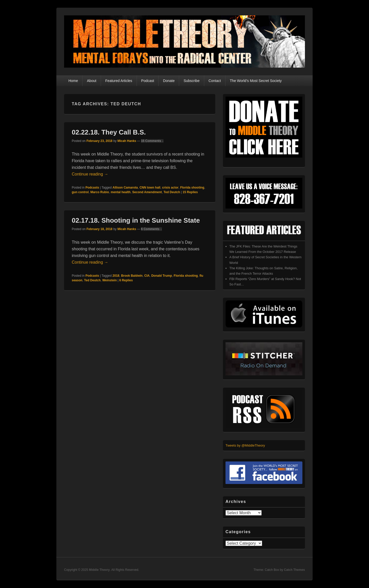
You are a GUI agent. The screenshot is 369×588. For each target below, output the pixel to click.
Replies (190, 192)
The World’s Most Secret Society (256, 81)
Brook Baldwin (132, 276)
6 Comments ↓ (151, 229)
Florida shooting (192, 188)
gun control (80, 192)
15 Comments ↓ (152, 141)
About (92, 81)
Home (73, 81)
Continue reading (90, 174)
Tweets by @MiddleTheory (245, 445)
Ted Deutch (172, 192)
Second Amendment (147, 192)
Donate (169, 81)
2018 (116, 276)
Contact (215, 81)
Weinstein (109, 280)
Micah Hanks (127, 141)
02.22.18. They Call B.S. (109, 132)
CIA (147, 276)
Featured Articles (119, 81)
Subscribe (191, 81)
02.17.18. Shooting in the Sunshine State (136, 220)
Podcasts (92, 188)
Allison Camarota (125, 188)
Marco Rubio (100, 192)
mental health (121, 192)
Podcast (148, 81)
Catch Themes (294, 570)
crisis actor (170, 188)
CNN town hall (150, 188)
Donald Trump (162, 276)
